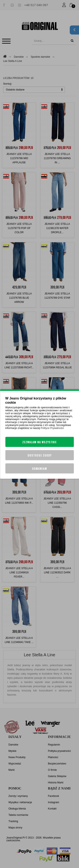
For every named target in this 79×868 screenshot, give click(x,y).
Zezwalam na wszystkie (39, 442)
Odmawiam (39, 469)
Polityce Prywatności (52, 428)
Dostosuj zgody (40, 455)
